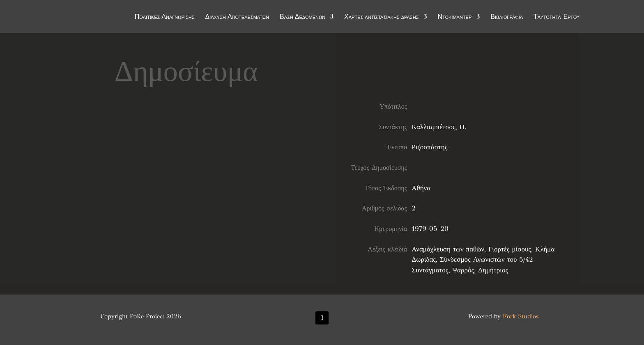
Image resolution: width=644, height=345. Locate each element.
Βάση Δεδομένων (302, 17)
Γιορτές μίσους (510, 249)
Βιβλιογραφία (507, 17)
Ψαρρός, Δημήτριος (481, 270)
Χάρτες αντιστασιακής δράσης (381, 17)
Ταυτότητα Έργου (557, 17)
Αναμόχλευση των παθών (448, 249)
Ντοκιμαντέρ (454, 17)
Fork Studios (521, 316)
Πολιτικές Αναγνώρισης (165, 17)
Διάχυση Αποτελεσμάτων (237, 17)
